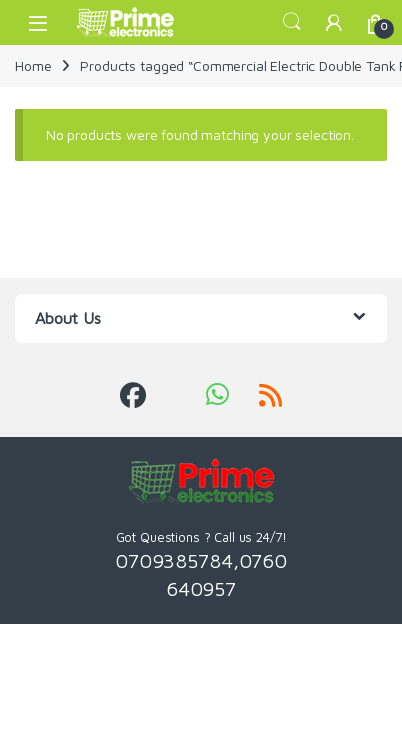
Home (33, 65)
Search (292, 22)
